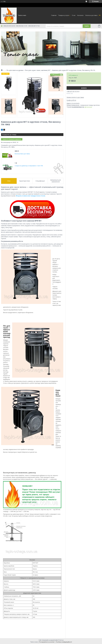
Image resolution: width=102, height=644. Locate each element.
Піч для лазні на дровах (15, 70)
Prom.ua (61, 640)
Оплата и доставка (91, 15)
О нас (74, 15)
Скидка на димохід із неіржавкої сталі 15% (29, 166)
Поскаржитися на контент (47, 642)
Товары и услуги (64, 15)
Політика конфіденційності (64, 642)
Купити (84, 88)
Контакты (80, 15)
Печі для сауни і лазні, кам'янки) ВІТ (38, 70)
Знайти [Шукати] (87, 26)
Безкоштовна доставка (22, 154)
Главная (54, 15)
